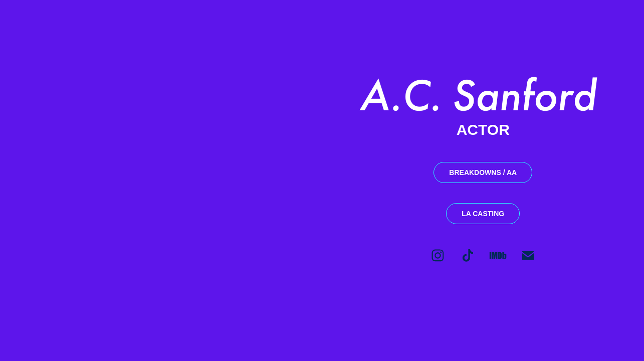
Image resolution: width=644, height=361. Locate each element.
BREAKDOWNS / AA (483, 172)
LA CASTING (483, 214)
